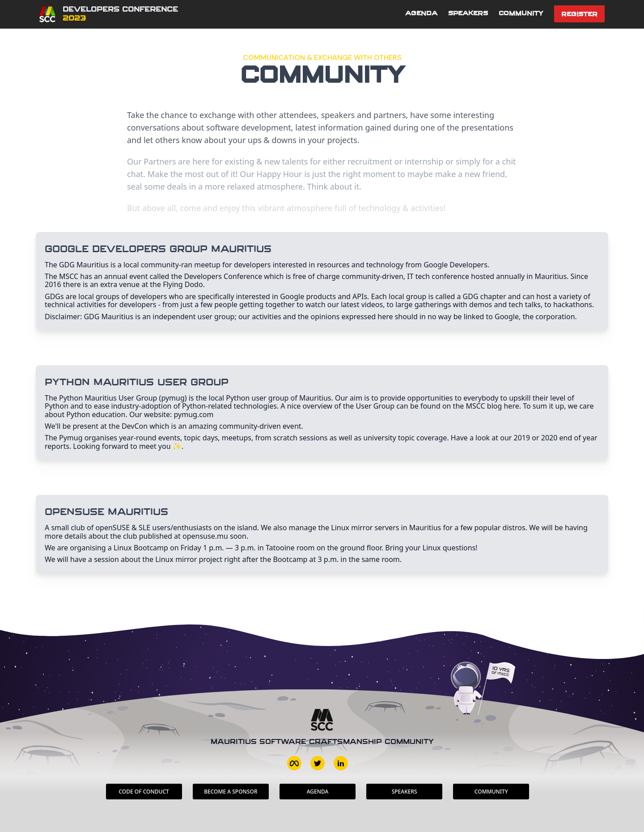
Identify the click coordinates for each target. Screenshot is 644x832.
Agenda (421, 14)
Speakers (468, 14)
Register (579, 15)
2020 (549, 438)
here (511, 406)
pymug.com (194, 414)
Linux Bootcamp (141, 548)
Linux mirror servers (365, 528)
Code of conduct (144, 792)
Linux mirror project (189, 559)
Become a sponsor (231, 792)
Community (521, 14)
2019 (522, 438)
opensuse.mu (205, 536)
